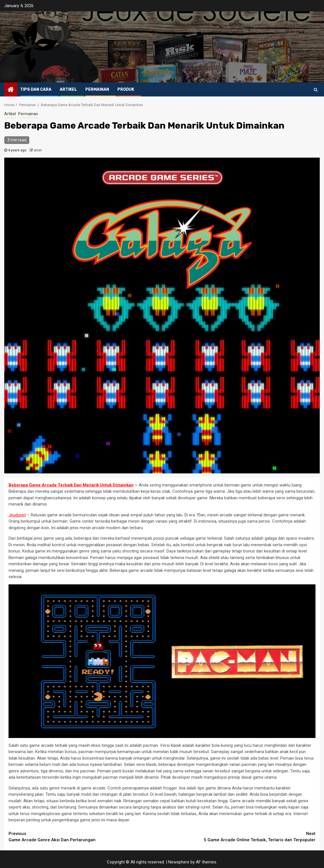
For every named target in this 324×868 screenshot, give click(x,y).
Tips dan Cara (36, 89)
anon (38, 150)
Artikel (68, 89)
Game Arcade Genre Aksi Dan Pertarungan (85, 837)
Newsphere (179, 862)
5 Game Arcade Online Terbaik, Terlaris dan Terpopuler (239, 837)
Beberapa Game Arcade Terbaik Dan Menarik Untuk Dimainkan (71, 485)
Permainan (97, 89)
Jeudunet (17, 515)
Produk (126, 89)
